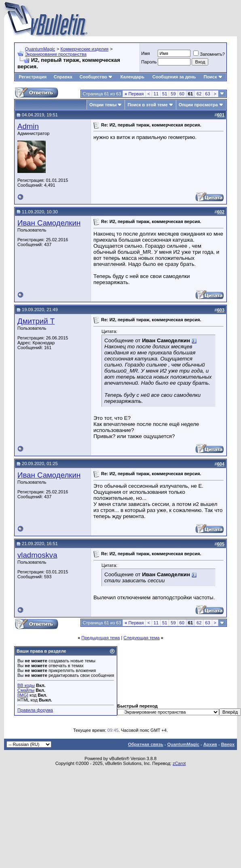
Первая (134, 94)
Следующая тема (141, 638)
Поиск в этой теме (147, 105)
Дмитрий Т (36, 321)
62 (199, 94)
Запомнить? (209, 54)
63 (207, 94)
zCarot (179, 763)
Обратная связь (145, 744)
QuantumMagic (40, 49)
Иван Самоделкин (49, 223)
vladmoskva (37, 555)
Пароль (149, 62)
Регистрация (33, 77)
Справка (63, 77)
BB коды (26, 685)
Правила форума (35, 710)
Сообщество (96, 77)
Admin (28, 126)
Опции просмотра (198, 105)
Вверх (228, 744)
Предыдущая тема (100, 638)
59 (173, 94)
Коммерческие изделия (84, 49)
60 (182, 94)
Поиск (213, 77)
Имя (145, 53)
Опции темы (103, 105)
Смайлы (26, 690)
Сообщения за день (174, 77)
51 (165, 94)
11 (156, 94)
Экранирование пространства (56, 54)
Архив (210, 744)
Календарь (132, 77)
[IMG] (23, 695)
